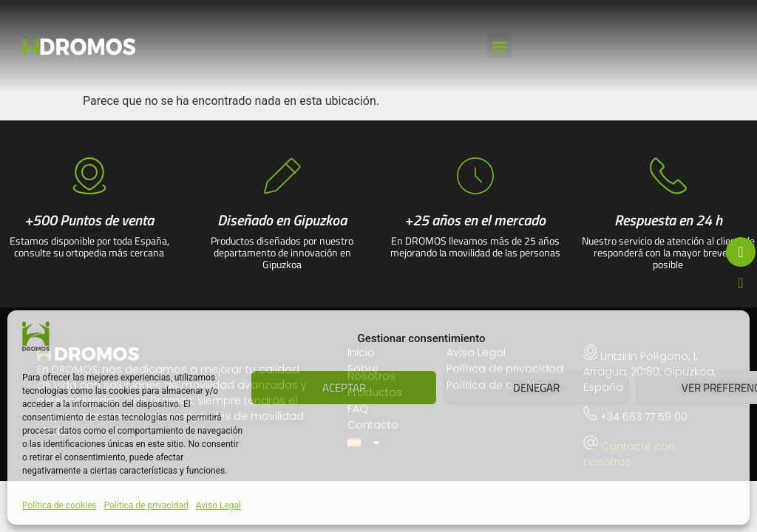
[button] (499, 46)
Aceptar (344, 388)
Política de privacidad (146, 505)
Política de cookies (60, 505)
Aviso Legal (218, 505)
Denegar (536, 388)
